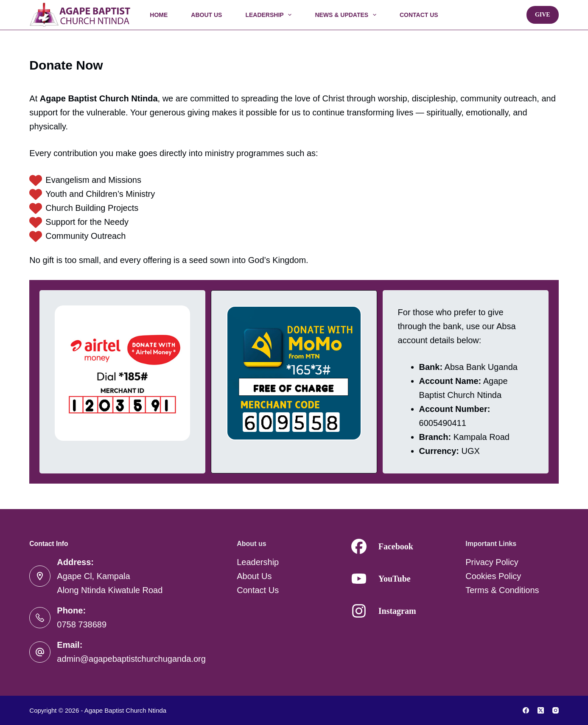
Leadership (270, 15)
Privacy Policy (492, 562)
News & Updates (347, 15)
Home (159, 15)
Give (543, 15)
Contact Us (419, 15)
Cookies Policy (493, 576)
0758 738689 (82, 624)
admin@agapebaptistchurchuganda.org (131, 659)
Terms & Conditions (502, 590)
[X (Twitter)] (541, 710)
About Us (206, 15)
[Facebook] (526, 710)
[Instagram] (556, 710)
